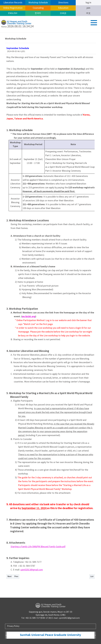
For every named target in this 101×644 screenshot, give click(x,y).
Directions (63, 3)
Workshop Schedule (38, 3)
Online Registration (13, 8)
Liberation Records (13, 3)
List (92, 577)
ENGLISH (13, 13)
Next (10, 577)
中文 (88, 13)
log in (88, 3)
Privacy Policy (13, 626)
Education (63, 8)
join (88, 8)
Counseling (38, 8)
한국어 (38, 13)
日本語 (63, 13)
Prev (16, 577)
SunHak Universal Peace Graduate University (50, 635)
